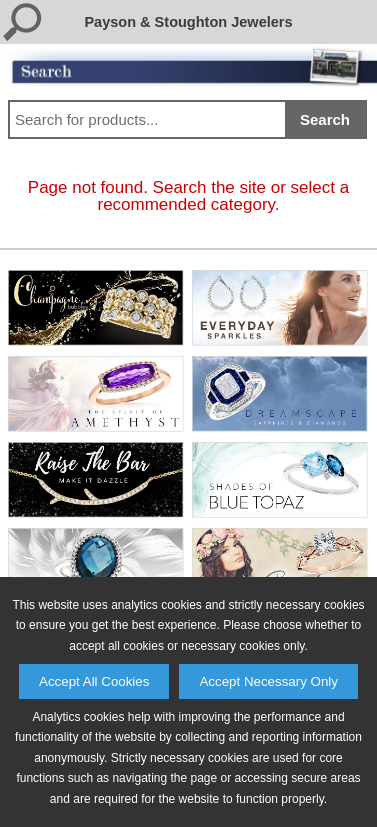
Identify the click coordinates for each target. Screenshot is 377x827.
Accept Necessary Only (268, 681)
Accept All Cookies (94, 681)
